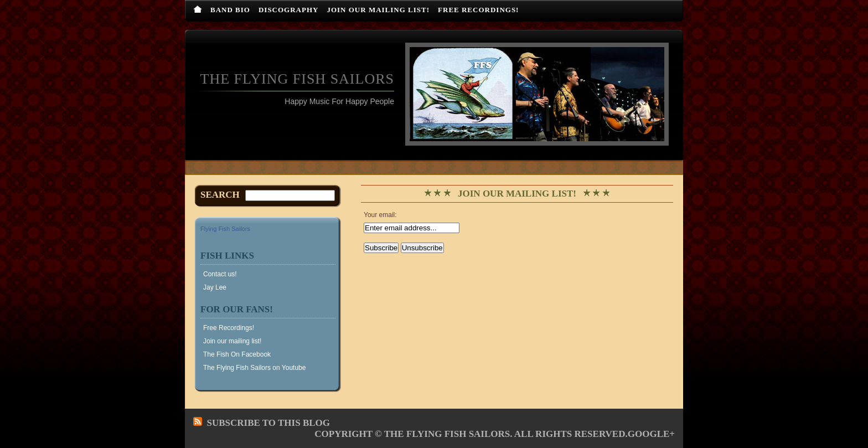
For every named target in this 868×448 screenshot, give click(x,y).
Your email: (380, 215)
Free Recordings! (478, 10)
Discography (289, 10)
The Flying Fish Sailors (297, 79)
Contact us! (220, 274)
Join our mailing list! (378, 10)
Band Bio (230, 10)
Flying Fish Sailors (225, 229)
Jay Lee (215, 287)
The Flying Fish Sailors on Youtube (254, 368)
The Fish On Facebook (237, 354)
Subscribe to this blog (269, 423)
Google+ (651, 434)
